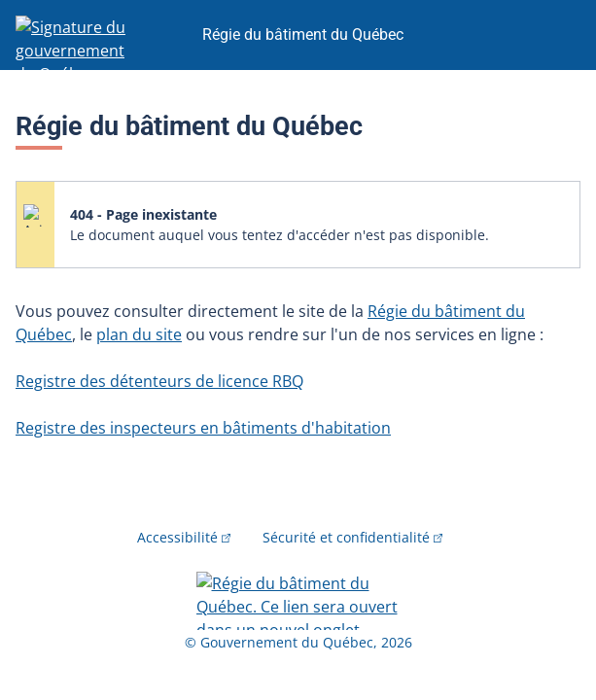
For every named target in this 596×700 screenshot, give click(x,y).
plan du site (139, 334)
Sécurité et (353, 537)
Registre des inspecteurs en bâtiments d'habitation (203, 428)
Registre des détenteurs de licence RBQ (159, 381)
